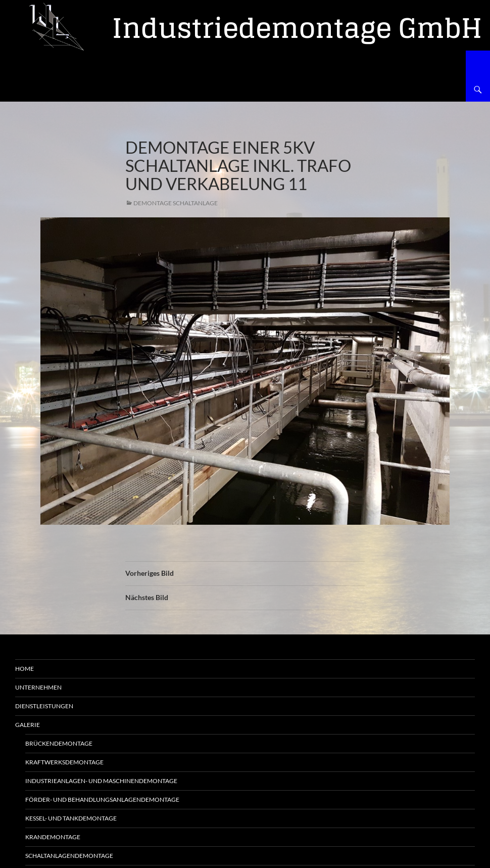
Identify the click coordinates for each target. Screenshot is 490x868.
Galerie (28, 725)
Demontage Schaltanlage (176, 203)
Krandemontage (53, 837)
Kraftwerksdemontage (64, 762)
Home (24, 669)
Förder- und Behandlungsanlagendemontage (102, 800)
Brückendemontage (59, 743)
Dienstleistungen (44, 706)
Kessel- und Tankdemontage (71, 818)
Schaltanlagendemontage (69, 856)
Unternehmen (38, 687)
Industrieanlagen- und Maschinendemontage (101, 781)
